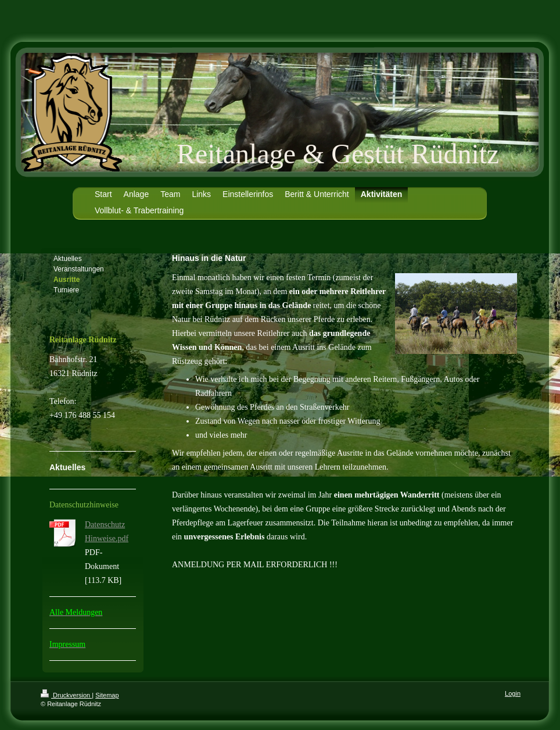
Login (513, 693)
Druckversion (66, 695)
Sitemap (107, 695)
